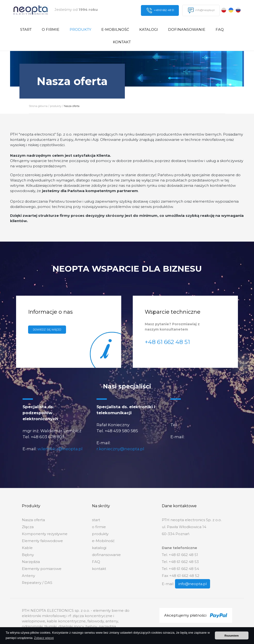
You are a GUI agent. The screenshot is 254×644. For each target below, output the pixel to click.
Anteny (28, 576)
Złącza (28, 527)
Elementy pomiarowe (42, 569)
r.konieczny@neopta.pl (120, 449)
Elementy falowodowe (42, 541)
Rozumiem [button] (232, 635)
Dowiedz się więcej (47, 330)
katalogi (149, 29)
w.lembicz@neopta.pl (60, 449)
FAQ (220, 29)
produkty (80, 29)
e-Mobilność (115, 29)
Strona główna (38, 106)
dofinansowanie (187, 29)
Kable (27, 548)
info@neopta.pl (201, 10)
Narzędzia (31, 562)
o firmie (51, 29)
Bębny (28, 555)
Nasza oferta (72, 106)
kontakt (122, 42)
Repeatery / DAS (37, 583)
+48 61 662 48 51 (160, 10)
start (26, 29)
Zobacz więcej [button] (44, 638)
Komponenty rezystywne (45, 534)
